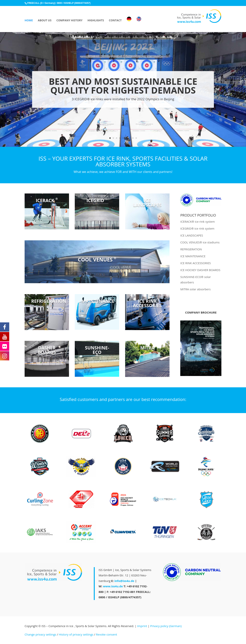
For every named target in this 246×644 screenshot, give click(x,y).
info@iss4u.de (124, 581)
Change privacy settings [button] (40, 634)
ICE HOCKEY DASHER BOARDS (200, 270)
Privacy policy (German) (166, 626)
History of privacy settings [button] (76, 634)
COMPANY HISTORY (70, 21)
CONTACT (115, 21)
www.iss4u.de (113, 586)
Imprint (142, 626)
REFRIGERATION (191, 249)
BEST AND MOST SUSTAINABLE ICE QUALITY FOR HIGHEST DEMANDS (123, 86)
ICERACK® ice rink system (197, 222)
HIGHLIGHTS (96, 21)
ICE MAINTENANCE (193, 256)
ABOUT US (45, 21)
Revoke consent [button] (106, 634)
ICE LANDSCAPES (192, 235)
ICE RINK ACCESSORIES (196, 263)
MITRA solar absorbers (195, 289)
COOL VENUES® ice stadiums (200, 242)
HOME (29, 21)
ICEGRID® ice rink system (197, 228)
